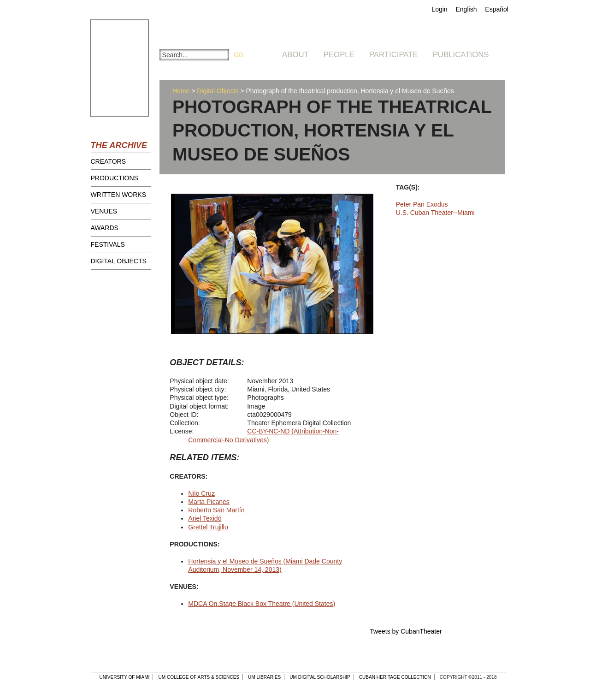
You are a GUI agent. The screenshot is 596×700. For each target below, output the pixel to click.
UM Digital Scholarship (320, 677)
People (339, 55)
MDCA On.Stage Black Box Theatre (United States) (262, 604)
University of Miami (124, 677)
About (295, 55)
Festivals (108, 244)
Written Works (119, 195)
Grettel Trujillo (208, 527)
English (466, 9)
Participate (394, 55)
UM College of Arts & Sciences (199, 677)
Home (181, 91)
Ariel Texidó (205, 518)
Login (439, 9)
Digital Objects (119, 261)
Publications (461, 55)
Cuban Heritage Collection (395, 677)
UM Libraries (264, 677)
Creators (109, 161)
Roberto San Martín (216, 510)
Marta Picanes (209, 502)
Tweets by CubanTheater (406, 631)
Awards (105, 228)
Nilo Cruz (201, 493)
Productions (115, 178)
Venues (104, 211)
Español (497, 9)
